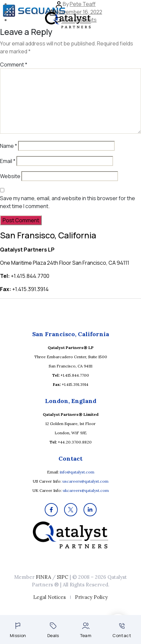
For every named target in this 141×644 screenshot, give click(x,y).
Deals (53, 630)
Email (8, 161)
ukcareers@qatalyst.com (86, 490)
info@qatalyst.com (77, 472)
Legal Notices (49, 597)
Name (9, 146)
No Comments (79, 20)
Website (10, 176)
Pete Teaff (83, 4)
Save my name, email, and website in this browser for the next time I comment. (68, 202)
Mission (18, 630)
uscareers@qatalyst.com (85, 481)
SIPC (63, 577)
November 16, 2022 (79, 12)
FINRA (43, 577)
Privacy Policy (91, 597)
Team (86, 630)
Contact (122, 631)
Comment (14, 65)
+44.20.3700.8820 (75, 442)
